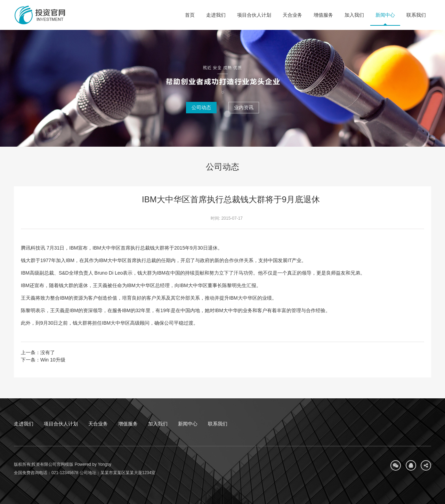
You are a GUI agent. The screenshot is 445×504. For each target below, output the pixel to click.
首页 (190, 15)
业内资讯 (244, 107)
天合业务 (292, 15)
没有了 (48, 352)
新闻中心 (385, 15)
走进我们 (216, 15)
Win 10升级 (53, 360)
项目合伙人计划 (254, 15)
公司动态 (201, 107)
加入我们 (354, 15)
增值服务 (323, 15)
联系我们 (416, 15)
